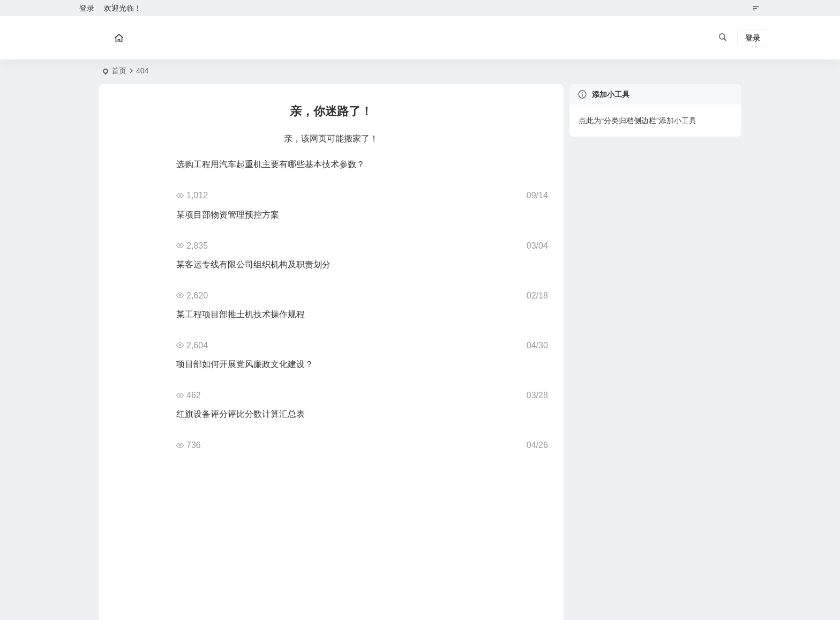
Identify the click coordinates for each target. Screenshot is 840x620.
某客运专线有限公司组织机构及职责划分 (253, 264)
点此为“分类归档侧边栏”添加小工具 (637, 121)
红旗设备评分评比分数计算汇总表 (241, 414)
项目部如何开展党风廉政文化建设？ (245, 364)
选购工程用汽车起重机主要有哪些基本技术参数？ (271, 164)
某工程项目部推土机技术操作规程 (241, 314)
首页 (119, 71)
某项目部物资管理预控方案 (228, 215)
